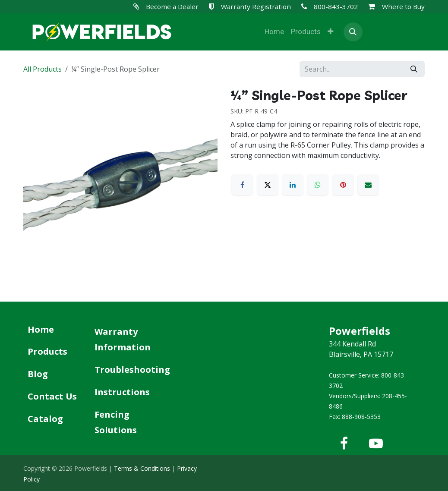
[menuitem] (274, 32)
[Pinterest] (343, 185)
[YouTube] (376, 444)
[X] (268, 185)
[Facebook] (242, 185)
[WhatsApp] (318, 185)
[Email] (368, 185)
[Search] (414, 69)
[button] (353, 32)
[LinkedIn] (293, 185)
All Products (43, 69)
